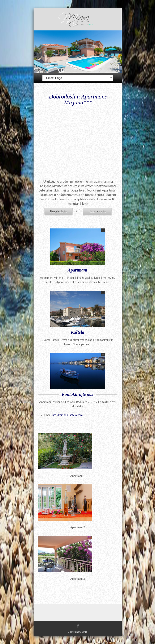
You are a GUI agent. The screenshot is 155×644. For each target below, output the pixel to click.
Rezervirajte (97, 211)
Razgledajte (59, 211)
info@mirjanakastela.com (67, 415)
